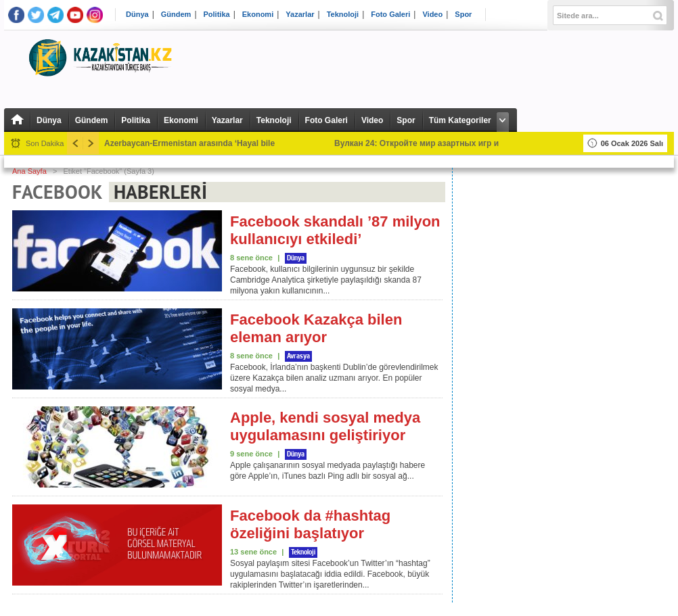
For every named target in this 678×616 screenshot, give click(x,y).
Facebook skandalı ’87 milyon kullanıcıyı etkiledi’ (335, 230)
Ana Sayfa (29, 171)
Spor (463, 15)
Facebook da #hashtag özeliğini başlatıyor (310, 524)
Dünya (137, 15)
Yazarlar (300, 15)
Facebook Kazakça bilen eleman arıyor (316, 328)
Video (432, 15)
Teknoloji (343, 15)
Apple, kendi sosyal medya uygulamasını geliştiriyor (325, 426)
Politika (217, 15)
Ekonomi (258, 15)
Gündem (176, 15)
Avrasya (298, 356)
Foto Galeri (390, 15)
